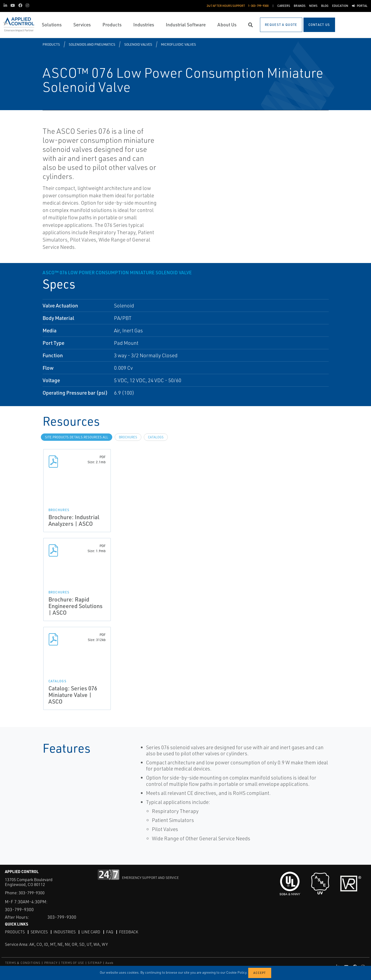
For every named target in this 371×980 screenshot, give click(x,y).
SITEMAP (95, 963)
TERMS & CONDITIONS (23, 963)
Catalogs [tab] (156, 437)
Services (39, 932)
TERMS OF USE (73, 963)
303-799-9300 (32, 893)
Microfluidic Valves (178, 44)
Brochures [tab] (128, 437)
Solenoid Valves (138, 44)
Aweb (110, 963)
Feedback (129, 932)
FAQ (110, 932)
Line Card (91, 932)
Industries (65, 932)
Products (51, 44)
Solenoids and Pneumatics (92, 44)
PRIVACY (51, 963)
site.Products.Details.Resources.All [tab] (77, 437)
